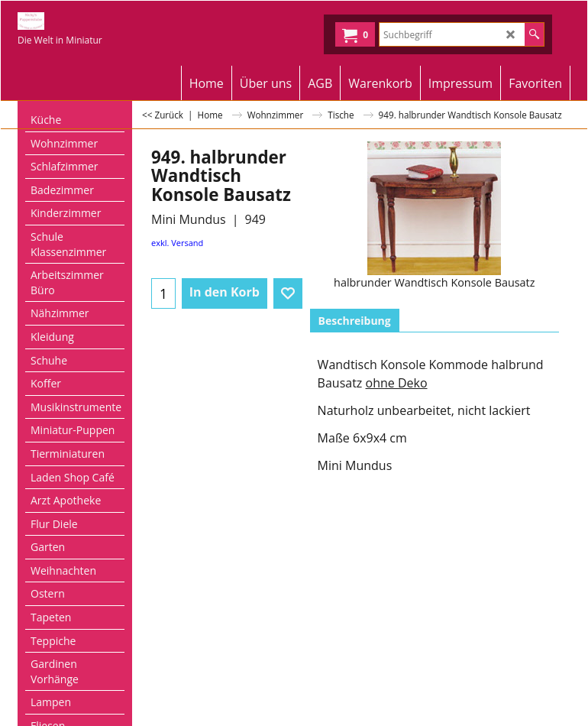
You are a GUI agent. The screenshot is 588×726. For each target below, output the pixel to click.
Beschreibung (355, 321)
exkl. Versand (177, 243)
